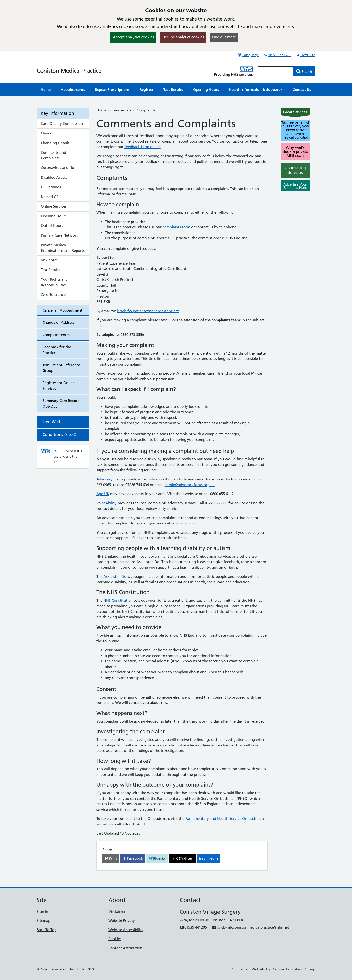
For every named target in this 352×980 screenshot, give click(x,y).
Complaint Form (56, 335)
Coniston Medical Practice (69, 71)
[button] (256, 90)
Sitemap (44, 920)
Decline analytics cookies (183, 37)
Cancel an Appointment (62, 310)
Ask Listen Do (115, 576)
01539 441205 (277, 55)
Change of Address (58, 322)
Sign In (42, 911)
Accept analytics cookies (133, 37)
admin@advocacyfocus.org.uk (190, 485)
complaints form (176, 227)
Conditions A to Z (59, 434)
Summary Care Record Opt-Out (61, 403)
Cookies (115, 939)
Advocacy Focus (110, 479)
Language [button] (248, 55)
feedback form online (143, 147)
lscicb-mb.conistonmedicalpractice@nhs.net (250, 927)
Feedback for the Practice (57, 350)
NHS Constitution (118, 600)
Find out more (224, 37)
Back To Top (47, 930)
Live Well (51, 422)
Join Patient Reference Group (61, 368)
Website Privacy (122, 920)
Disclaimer (117, 911)
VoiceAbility (106, 503)
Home (101, 110)
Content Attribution (125, 948)
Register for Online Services (59, 386)
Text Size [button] (306, 55)
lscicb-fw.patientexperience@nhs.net (148, 311)
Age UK (103, 494)
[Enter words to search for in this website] (275, 71)
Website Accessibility (126, 930)
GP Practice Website (248, 969)
